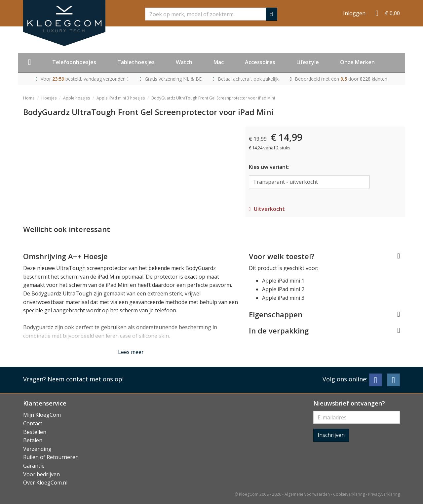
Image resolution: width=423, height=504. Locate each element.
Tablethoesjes (136, 62)
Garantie (34, 466)
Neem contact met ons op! (86, 379)
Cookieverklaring (349, 494)
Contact (33, 423)
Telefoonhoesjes (74, 62)
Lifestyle (308, 62)
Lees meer (131, 352)
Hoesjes (49, 98)
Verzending (37, 449)
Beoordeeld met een (341, 79)
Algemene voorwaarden (307, 494)
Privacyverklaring (384, 494)
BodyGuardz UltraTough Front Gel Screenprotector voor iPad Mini (213, 98)
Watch (184, 62)
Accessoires (260, 62)
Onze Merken (357, 62)
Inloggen (354, 13)
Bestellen (35, 432)
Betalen (33, 440)
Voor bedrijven (41, 474)
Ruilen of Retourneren (51, 457)
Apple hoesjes (77, 98)
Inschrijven (331, 435)
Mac (219, 62)
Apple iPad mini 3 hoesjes (121, 98)
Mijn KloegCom (42, 415)
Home (29, 98)
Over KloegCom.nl (45, 483)
